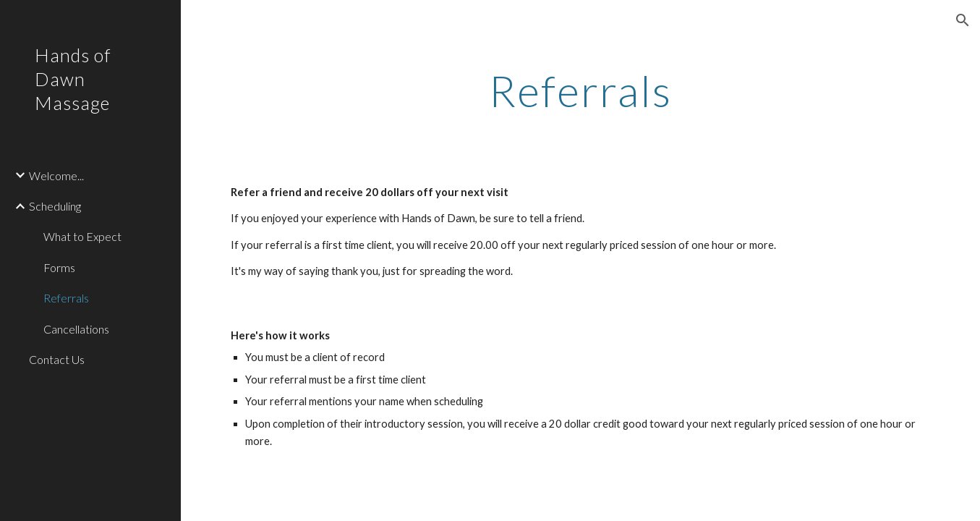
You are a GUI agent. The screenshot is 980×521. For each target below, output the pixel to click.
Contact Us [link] (57, 359)
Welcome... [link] (56, 175)
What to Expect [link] (82, 236)
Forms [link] (59, 267)
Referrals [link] (66, 298)
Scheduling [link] (55, 206)
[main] (581, 90)
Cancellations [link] (76, 329)
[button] (963, 20)
